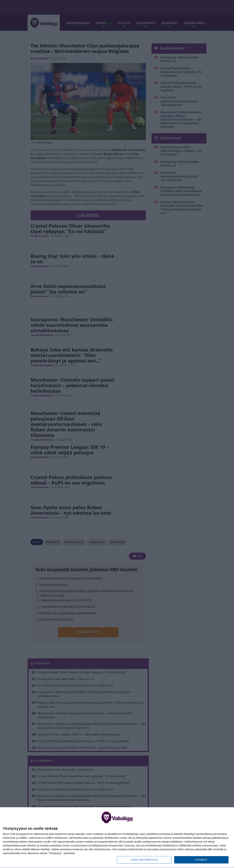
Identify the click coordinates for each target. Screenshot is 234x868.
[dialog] (117, 838)
